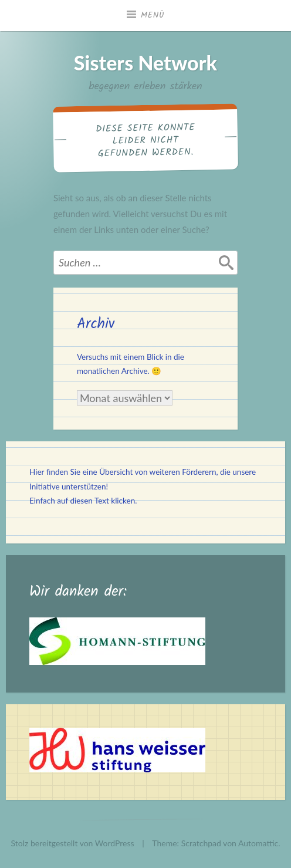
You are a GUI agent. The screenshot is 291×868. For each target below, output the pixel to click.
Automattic (258, 843)
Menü (153, 15)
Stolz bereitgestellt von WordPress (73, 843)
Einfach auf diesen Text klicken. (83, 501)
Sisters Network (145, 63)
